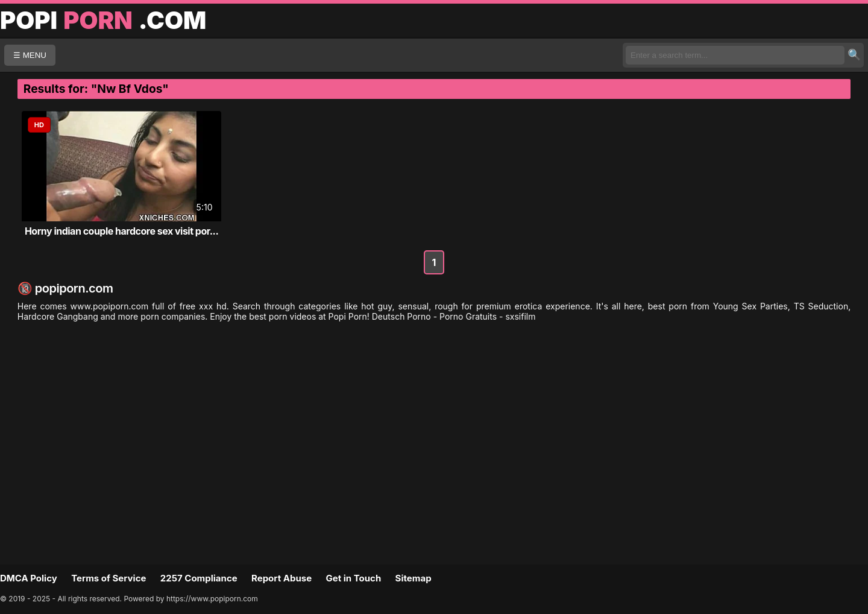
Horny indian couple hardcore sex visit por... (121, 231)
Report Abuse (281, 578)
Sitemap (414, 578)
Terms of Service (108, 578)
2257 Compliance (199, 578)
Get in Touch (353, 578)
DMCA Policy (29, 578)
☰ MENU (30, 55)
